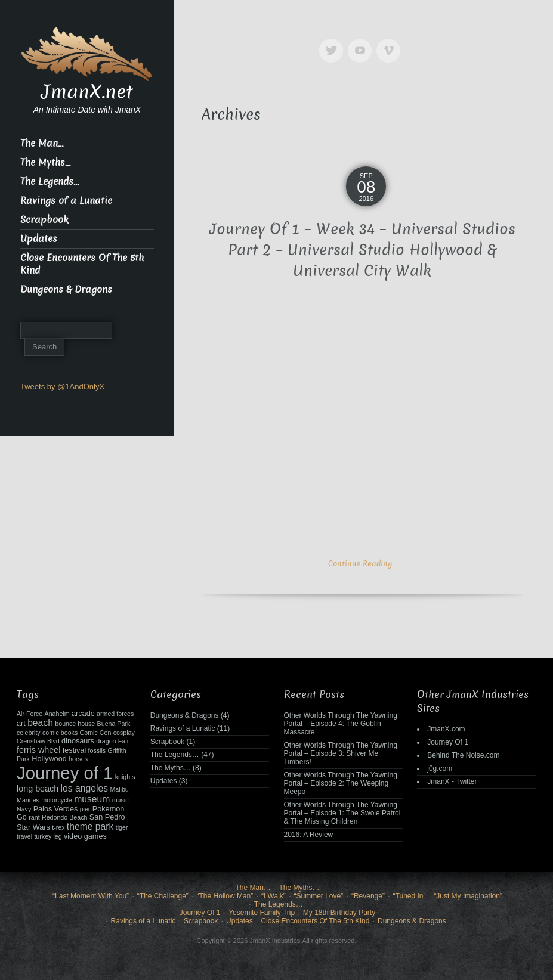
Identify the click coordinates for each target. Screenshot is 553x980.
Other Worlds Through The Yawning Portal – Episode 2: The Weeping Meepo (341, 783)
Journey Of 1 (448, 742)
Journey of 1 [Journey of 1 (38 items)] (65, 773)
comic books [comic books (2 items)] (60, 733)
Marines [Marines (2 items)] (28, 800)
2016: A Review (309, 835)
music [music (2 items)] (121, 800)
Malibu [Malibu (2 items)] (119, 789)
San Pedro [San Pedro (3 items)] (107, 817)
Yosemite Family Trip (262, 913)
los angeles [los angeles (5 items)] (84, 788)
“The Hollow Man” (225, 896)
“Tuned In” (410, 896)
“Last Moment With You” (91, 896)
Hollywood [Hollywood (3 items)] (49, 759)
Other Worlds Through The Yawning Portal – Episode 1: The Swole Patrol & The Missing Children (342, 813)
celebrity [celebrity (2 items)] (29, 733)
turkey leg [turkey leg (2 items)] (48, 836)
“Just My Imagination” (468, 896)
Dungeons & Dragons (66, 289)
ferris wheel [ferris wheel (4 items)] (38, 750)
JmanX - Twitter (452, 781)
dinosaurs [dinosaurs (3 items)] (78, 741)
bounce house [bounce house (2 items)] (75, 724)
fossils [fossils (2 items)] (97, 750)
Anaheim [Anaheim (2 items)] (57, 714)
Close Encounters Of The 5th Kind (82, 264)
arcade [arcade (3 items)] (83, 714)
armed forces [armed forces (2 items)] (115, 714)
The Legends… (50, 182)
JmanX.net (87, 92)
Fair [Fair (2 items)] (123, 741)
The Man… (42, 143)
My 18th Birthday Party (339, 913)
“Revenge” (368, 896)
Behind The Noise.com (463, 755)
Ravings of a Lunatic (66, 201)
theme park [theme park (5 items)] (90, 827)
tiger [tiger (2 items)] (122, 827)
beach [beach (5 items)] (40, 723)
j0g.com (440, 768)
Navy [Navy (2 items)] (24, 809)
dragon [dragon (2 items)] (106, 741)
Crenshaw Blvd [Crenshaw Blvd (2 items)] (38, 741)
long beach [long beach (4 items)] (38, 789)
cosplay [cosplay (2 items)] (124, 733)
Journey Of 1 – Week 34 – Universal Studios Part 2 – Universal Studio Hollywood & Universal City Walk (362, 250)
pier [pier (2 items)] (85, 809)
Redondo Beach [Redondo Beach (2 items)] (64, 817)
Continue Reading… (362, 564)
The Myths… (45, 162)
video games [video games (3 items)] (85, 836)
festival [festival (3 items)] (74, 750)
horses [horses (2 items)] (78, 759)
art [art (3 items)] (21, 724)
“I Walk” (274, 896)
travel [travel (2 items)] (24, 836)
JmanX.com (446, 729)
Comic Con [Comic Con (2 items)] (96, 733)
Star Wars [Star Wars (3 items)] (33, 827)
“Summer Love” (319, 896)
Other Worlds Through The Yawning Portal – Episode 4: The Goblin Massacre (341, 724)
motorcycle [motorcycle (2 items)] (57, 800)
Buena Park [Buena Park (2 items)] (114, 724)
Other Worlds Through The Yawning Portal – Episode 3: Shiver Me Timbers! (341, 753)
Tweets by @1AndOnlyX (62, 387)
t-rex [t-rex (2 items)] (58, 827)
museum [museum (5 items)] (92, 799)
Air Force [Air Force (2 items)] (30, 714)
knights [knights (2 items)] (125, 777)
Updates (39, 239)
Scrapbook (44, 220)
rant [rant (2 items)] (34, 817)
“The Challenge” (163, 896)
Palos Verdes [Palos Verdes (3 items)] (56, 809)
